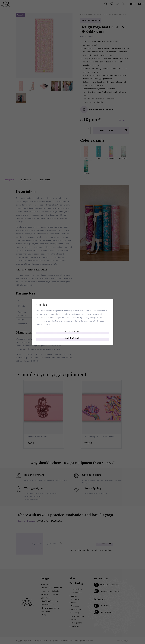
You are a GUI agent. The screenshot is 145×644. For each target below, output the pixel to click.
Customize (72, 332)
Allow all (73, 338)
